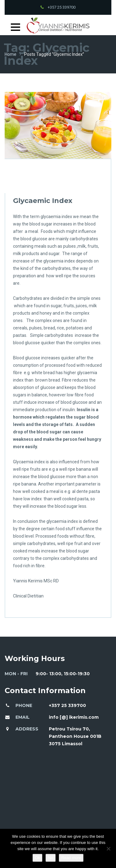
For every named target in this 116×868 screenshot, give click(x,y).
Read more (71, 858)
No (51, 858)
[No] (108, 849)
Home (11, 54)
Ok (38, 858)
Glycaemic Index (43, 201)
